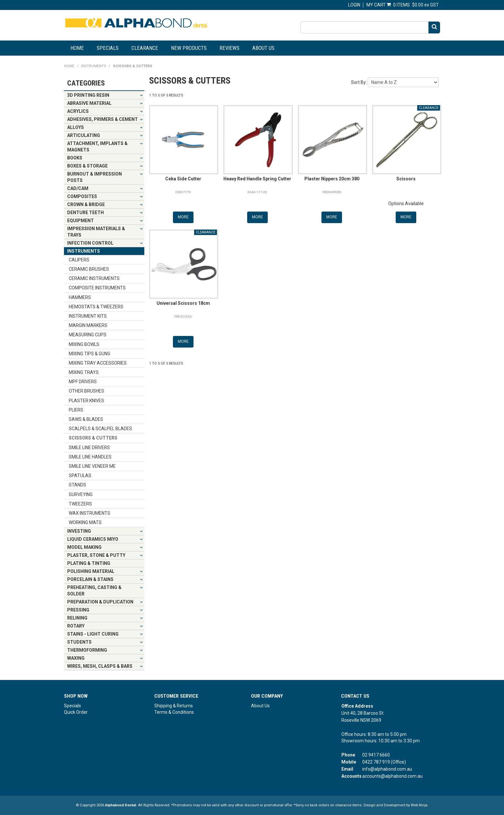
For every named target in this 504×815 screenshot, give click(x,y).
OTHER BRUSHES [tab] (86, 391)
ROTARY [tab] (76, 626)
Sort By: (359, 82)
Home (77, 48)
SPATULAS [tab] (80, 475)
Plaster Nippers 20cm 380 (332, 179)
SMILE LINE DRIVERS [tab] (89, 448)
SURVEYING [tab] (81, 494)
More (183, 217)
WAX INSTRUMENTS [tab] (90, 513)
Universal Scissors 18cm (183, 303)
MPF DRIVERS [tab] (83, 382)
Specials (108, 48)
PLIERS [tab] (76, 410)
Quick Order (76, 712)
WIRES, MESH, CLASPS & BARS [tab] (100, 666)
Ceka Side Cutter (183, 179)
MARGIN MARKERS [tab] (88, 325)
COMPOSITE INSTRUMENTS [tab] (97, 288)
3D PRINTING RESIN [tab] (88, 95)
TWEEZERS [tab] (80, 504)
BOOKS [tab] (75, 158)
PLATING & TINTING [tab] (89, 563)
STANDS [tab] (77, 485)
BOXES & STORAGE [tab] (87, 166)
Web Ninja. (420, 805)
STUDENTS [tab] (79, 642)
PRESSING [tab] (78, 610)
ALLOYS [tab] (76, 127)
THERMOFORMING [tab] (87, 650)
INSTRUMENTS (94, 66)
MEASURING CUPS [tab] (88, 335)
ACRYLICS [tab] (78, 111)
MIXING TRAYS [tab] (84, 372)
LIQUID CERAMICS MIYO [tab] (93, 539)
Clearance (145, 48)
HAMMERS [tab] (80, 297)
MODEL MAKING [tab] (84, 547)
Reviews (230, 48)
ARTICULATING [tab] (84, 135)
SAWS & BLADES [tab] (86, 419)
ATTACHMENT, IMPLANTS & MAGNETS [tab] (97, 147)
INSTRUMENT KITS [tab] (88, 316)
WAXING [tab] (76, 658)
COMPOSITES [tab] (82, 196)
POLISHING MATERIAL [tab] (91, 571)
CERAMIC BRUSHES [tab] (89, 269)
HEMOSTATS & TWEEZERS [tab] (96, 307)
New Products (189, 48)
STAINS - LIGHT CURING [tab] (93, 634)
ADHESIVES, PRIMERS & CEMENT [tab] (103, 119)
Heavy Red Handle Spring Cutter (257, 179)
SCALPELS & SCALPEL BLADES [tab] (100, 429)
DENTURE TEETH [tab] (85, 213)
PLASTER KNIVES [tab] (86, 401)
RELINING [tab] (77, 618)
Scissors (406, 179)
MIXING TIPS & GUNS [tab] (90, 354)
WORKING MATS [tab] (85, 522)
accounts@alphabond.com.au (392, 776)
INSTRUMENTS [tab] (84, 251)
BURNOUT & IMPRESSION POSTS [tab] (94, 177)
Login (354, 5)
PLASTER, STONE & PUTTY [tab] (96, 555)
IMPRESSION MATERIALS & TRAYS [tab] (96, 232)
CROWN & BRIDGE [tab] (86, 204)
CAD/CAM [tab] (78, 188)
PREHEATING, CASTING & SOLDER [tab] (94, 591)
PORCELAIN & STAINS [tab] (90, 579)
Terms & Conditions (174, 712)
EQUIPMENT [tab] (81, 221)
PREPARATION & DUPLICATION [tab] (100, 602)
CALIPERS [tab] (79, 260)
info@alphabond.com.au (387, 769)
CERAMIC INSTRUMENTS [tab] (94, 278)
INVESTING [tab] (79, 531)
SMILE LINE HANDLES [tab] (90, 457)
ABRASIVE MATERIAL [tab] (89, 103)
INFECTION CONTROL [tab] (90, 243)
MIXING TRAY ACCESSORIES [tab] (98, 363)
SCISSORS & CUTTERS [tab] (93, 438)
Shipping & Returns (174, 706)
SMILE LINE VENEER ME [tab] (92, 466)
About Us (263, 48)
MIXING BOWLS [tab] (84, 344)
